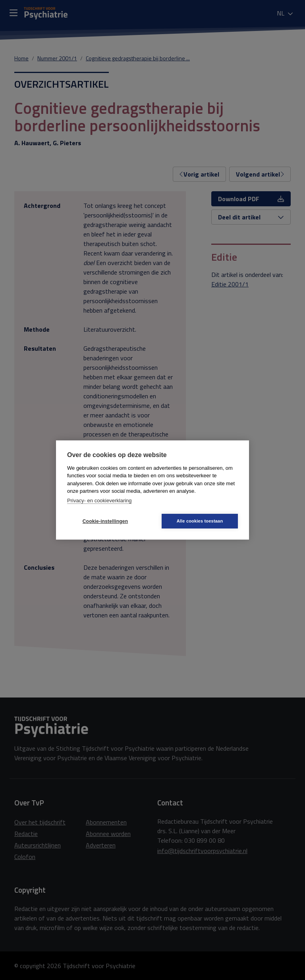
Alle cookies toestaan (200, 521)
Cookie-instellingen (105, 521)
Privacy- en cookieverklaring (99, 501)
